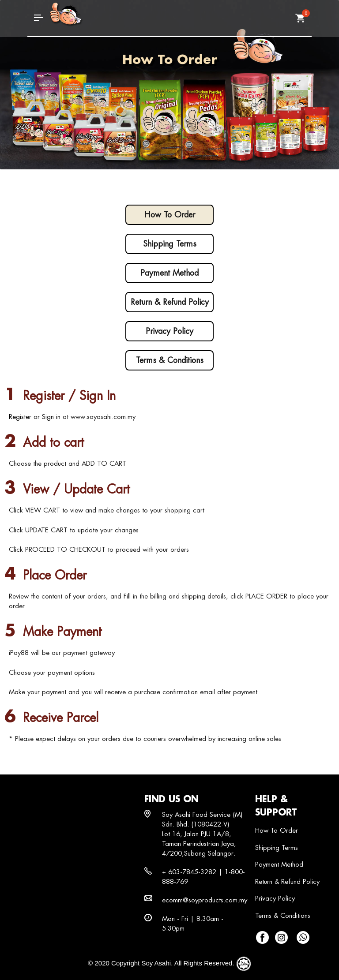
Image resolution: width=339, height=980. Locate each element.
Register (20, 417)
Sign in (51, 417)
